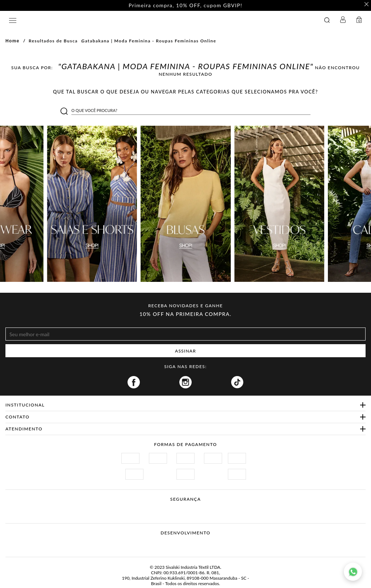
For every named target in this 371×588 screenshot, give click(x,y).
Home (12, 41)
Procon (195, 508)
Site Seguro (127, 508)
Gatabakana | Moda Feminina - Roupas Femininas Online (149, 41)
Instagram (185, 382)
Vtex (172, 544)
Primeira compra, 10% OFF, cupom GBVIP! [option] (185, 5)
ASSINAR (185, 351)
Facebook (134, 382)
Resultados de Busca (53, 41)
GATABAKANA (132, 20)
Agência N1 (199, 544)
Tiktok (237, 382)
